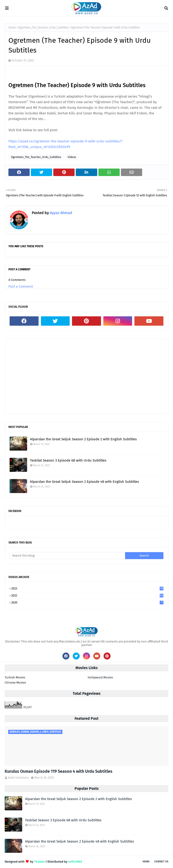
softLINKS (75, 862)
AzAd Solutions (18, 778)
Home (12, 28)
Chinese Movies (15, 683)
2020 (87, 602)
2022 (87, 595)
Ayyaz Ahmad (61, 213)
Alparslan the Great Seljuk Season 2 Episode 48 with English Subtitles (84, 482)
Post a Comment (21, 287)
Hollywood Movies (100, 677)
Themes (40, 862)
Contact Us (161, 862)
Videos (72, 157)
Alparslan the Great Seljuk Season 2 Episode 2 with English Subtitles (83, 439)
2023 (87, 588)
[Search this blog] (67, 556)
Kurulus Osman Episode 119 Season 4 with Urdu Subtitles (59, 771)
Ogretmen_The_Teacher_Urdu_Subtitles (43, 28)
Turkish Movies (15, 677)
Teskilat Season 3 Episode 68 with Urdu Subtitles (68, 460)
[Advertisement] (86, 376)
